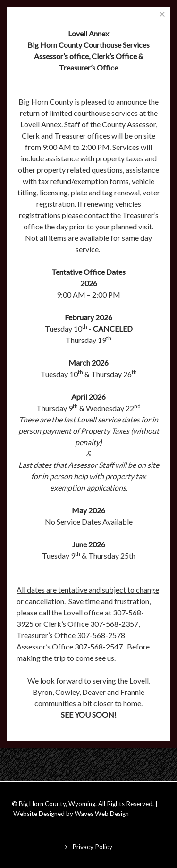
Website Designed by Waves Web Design (71, 814)
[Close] (162, 14)
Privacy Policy (92, 847)
